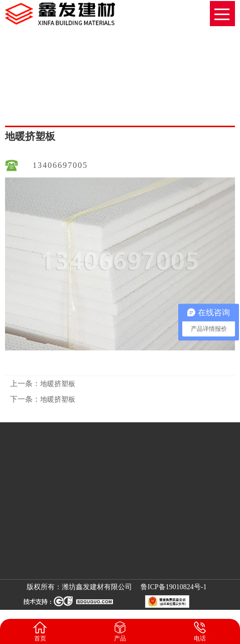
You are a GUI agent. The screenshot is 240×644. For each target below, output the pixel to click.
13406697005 (60, 165)
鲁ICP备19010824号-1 (173, 587)
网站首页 (142, 96)
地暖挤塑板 (179, 96)
